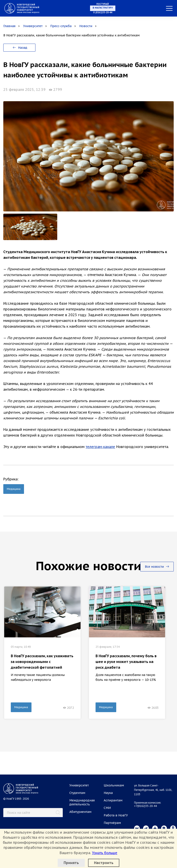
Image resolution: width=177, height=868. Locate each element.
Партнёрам (112, 823)
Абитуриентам (80, 812)
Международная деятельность (82, 802)
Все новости (157, 567)
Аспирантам (113, 800)
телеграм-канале (100, 447)
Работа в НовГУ (116, 815)
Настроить (104, 863)
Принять (71, 863)
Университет (33, 26)
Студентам (77, 793)
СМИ (107, 808)
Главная (9, 26)
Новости (86, 26)
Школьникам (114, 785)
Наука (108, 793)
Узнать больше (105, 853)
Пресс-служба (61, 26)
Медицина (14, 489)
